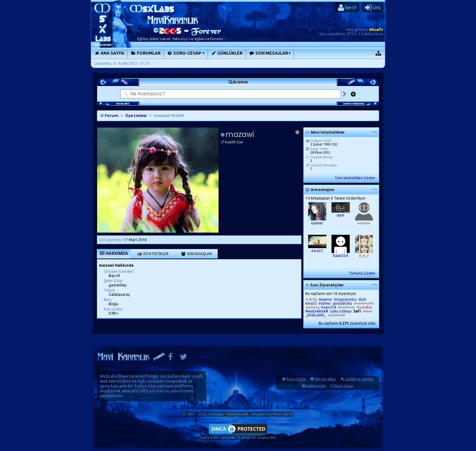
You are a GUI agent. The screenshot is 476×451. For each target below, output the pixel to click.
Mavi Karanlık (132, 376)
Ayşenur (326, 299)
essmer (317, 223)
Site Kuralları (325, 379)
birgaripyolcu (345, 299)
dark (340, 215)
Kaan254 (340, 256)
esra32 (317, 251)
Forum (109, 116)
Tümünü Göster (362, 273)
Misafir (376, 29)
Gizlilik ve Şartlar (359, 379)
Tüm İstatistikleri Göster (355, 178)
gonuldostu (342, 303)
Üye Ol (347, 8)
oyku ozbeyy (341, 311)
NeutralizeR (283, 414)
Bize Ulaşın (344, 386)
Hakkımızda (316, 386)
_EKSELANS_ (316, 315)
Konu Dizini (296, 379)
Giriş (373, 8)
